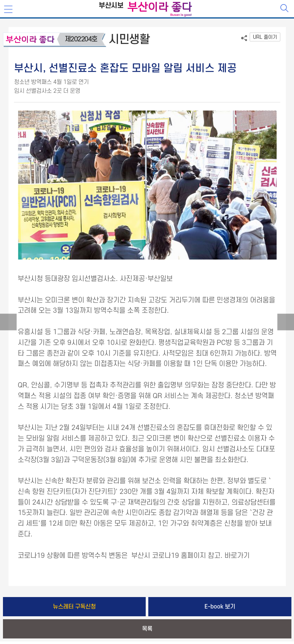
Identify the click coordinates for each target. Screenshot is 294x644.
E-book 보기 (220, 607)
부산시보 (111, 6)
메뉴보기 (9, 10)
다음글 (286, 322)
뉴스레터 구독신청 (74, 607)
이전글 (8, 322)
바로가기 (237, 556)
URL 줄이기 (265, 37)
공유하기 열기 (244, 38)
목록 (147, 629)
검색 (285, 9)
